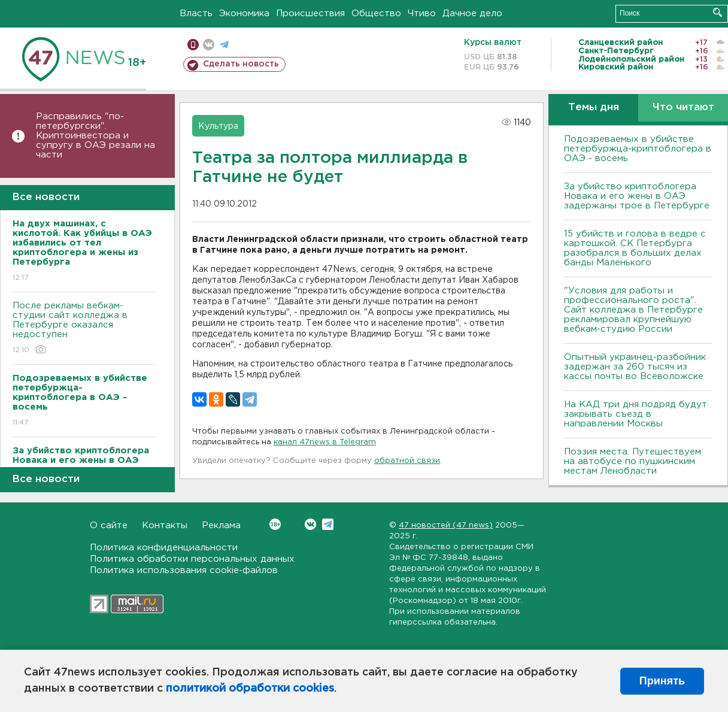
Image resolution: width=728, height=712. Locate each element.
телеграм (224, 45)
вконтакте (209, 45)
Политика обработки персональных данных (192, 559)
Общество (376, 13)
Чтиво (422, 13)
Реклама (221, 525)
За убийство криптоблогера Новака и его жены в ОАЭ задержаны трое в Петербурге (637, 196)
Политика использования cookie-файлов (184, 570)
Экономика (244, 13)
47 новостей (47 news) (446, 525)
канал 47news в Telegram (325, 442)
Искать (718, 12)
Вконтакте (275, 524)
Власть (196, 13)
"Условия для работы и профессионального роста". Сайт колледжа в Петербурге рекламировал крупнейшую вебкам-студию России (633, 310)
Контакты (165, 525)
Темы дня (594, 107)
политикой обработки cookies (250, 689)
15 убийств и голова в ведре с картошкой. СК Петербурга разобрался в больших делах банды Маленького (635, 248)
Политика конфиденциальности (164, 548)
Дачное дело (472, 13)
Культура (218, 126)
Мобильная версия (193, 45)
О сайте (109, 525)
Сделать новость (241, 64)
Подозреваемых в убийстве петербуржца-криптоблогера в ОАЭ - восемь (638, 149)
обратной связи (407, 461)
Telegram (328, 524)
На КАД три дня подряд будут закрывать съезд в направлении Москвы (636, 414)
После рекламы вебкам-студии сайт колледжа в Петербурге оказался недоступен (84, 328)
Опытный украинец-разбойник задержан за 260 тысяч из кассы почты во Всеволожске (635, 367)
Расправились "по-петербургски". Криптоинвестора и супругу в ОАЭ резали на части (95, 136)
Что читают (683, 107)
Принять (662, 681)
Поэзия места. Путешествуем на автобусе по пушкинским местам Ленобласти (633, 461)
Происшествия (310, 13)
